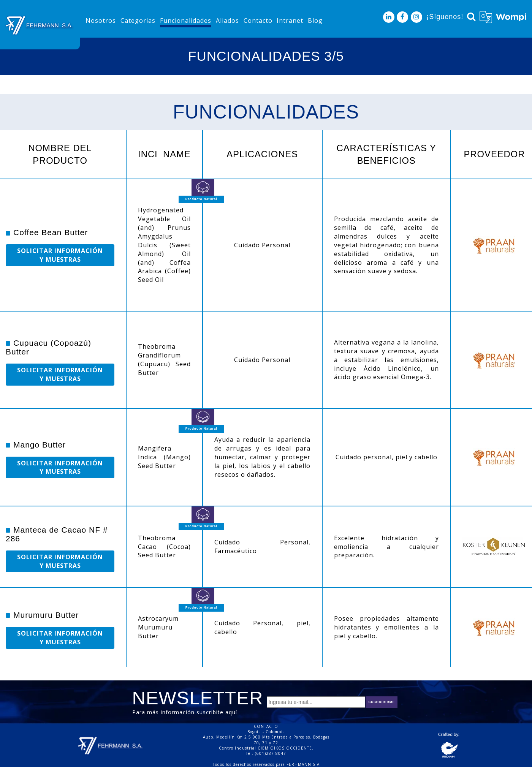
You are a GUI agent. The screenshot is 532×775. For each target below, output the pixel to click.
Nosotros (101, 21)
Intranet (290, 21)
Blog (315, 21)
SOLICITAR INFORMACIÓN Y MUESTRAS (60, 255)
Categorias (138, 21)
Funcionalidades (186, 21)
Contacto (258, 21)
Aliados (227, 21)
